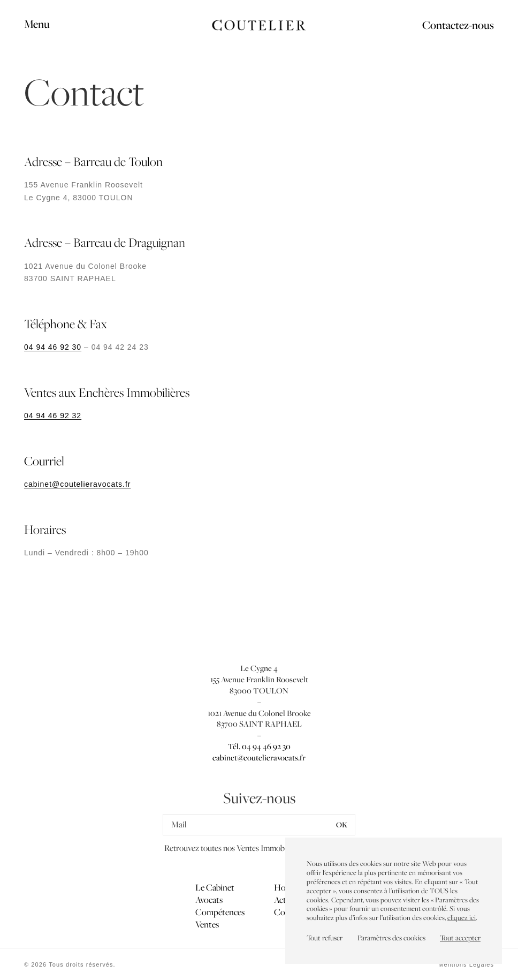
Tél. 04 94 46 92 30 (259, 746)
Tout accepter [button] (460, 938)
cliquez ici (462, 918)
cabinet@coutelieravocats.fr (77, 484)
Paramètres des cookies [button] (391, 938)
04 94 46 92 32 (53, 416)
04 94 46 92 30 (53, 347)
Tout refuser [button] (325, 938)
